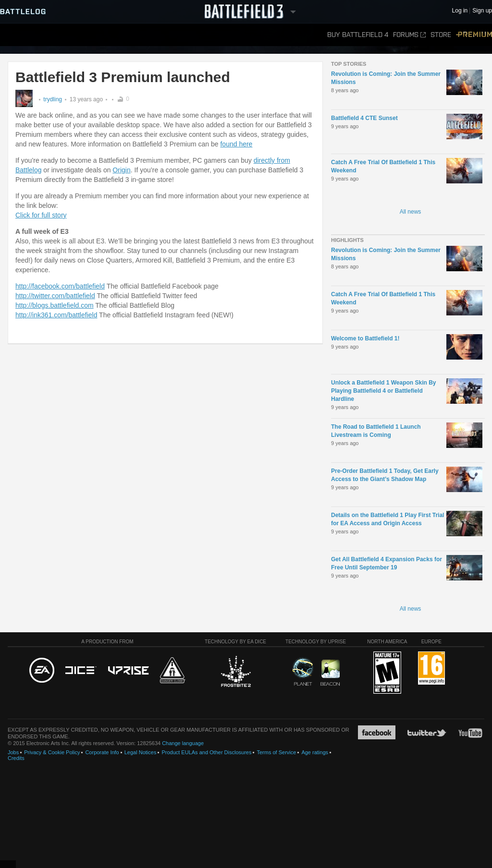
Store (441, 35)
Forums (409, 35)
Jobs (13, 752)
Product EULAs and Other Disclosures (206, 752)
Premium (474, 35)
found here (236, 144)
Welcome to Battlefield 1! (365, 338)
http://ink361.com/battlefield (56, 315)
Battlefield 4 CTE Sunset (364, 118)
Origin (121, 170)
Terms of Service (276, 752)
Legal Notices (141, 752)
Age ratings (315, 752)
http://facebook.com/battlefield (60, 286)
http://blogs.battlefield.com (55, 305)
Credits (16, 758)
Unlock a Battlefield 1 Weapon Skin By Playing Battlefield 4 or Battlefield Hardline (384, 391)
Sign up (482, 11)
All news (411, 212)
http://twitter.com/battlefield (55, 296)
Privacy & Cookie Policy (52, 752)
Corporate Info (102, 752)
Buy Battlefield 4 (358, 35)
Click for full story (41, 215)
